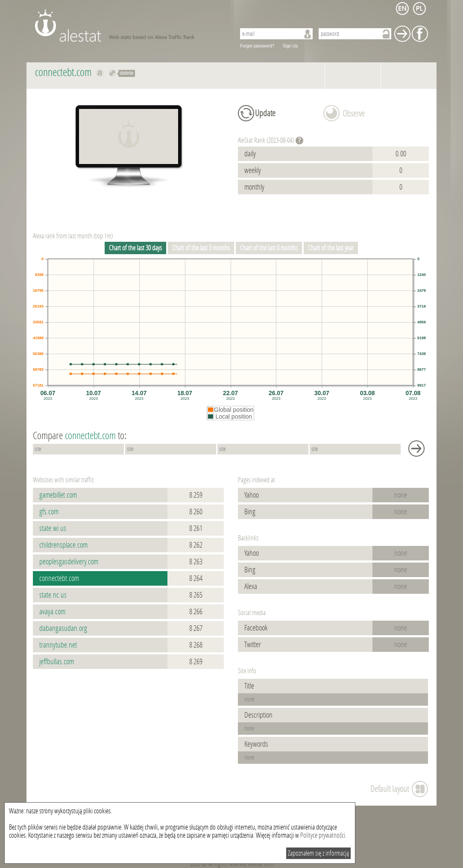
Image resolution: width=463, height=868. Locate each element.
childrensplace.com (63, 545)
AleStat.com (130, 26)
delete (127, 73)
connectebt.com (59, 578)
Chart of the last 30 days (135, 248)
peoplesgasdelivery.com (69, 562)
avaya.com (52, 612)
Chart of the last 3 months (201, 248)
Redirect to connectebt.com (113, 73)
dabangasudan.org (63, 628)
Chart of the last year (331, 248)
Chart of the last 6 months (269, 248)
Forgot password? (257, 46)
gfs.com (49, 512)
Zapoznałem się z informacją (318, 853)
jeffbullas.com (57, 662)
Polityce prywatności (323, 835)
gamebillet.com (58, 495)
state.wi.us (53, 528)
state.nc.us (53, 595)
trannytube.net (58, 645)
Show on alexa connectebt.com (100, 73)
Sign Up (290, 46)
